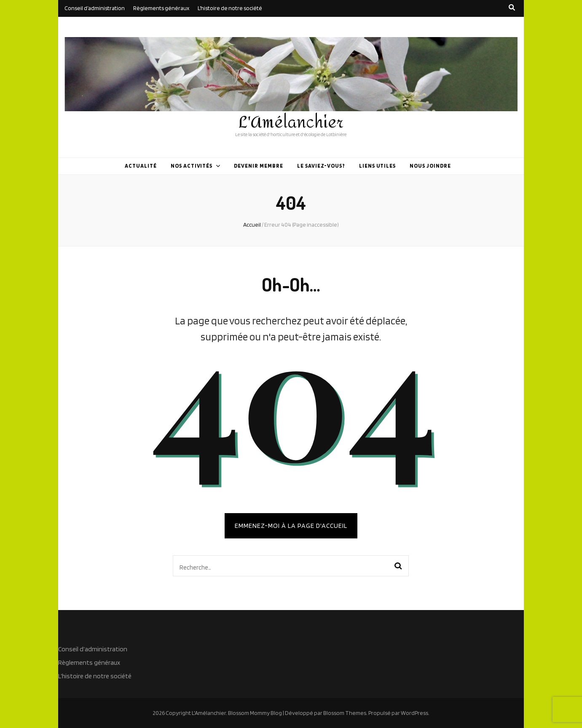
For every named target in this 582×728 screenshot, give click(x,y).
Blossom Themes (345, 713)
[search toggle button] (512, 8)
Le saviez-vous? (321, 166)
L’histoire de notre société (230, 8)
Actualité (141, 166)
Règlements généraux (161, 8)
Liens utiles (378, 166)
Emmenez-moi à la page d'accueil (291, 526)
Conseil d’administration (95, 8)
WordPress (414, 713)
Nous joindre (430, 166)
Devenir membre (259, 166)
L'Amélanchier (291, 123)
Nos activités (192, 166)
